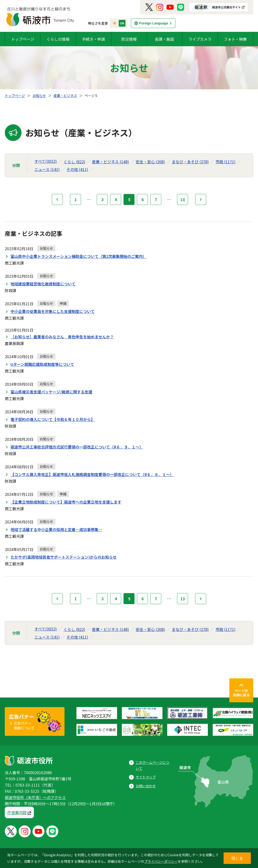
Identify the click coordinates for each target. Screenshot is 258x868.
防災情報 (129, 39)
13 (183, 199)
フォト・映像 (235, 39)
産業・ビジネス (65, 96)
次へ (201, 199)
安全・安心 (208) (150, 162)
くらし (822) (74, 162)
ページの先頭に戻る (241, 693)
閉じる (237, 858)
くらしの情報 (58, 39)
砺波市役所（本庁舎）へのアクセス (35, 797)
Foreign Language (153, 23)
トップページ (23, 39)
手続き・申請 (93, 39)
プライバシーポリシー (161, 861)
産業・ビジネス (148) (110, 162)
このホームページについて (152, 765)
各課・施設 (164, 39)
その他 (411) (77, 169)
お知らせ (39, 96)
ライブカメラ (200, 39)
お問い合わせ (146, 786)
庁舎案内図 (17, 812)
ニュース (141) (47, 169)
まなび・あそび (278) (190, 162)
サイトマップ (146, 777)
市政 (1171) (226, 162)
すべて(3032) (46, 161)
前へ (57, 199)
